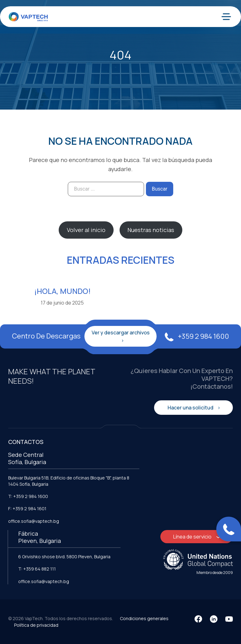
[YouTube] (229, 619)
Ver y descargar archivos (121, 333)
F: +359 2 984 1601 (27, 509)
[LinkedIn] (214, 619)
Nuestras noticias (151, 230)
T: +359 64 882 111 (37, 569)
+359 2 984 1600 (197, 336)
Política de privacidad (36, 625)
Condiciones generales (144, 618)
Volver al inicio (86, 230)
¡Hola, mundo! (62, 291)
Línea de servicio (193, 537)
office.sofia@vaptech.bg (34, 521)
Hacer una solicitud (191, 408)
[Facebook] (198, 619)
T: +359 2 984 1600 (28, 496)
